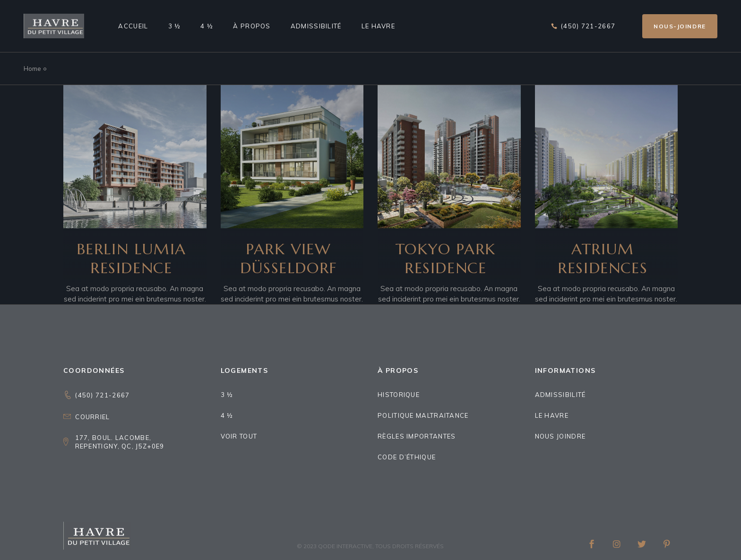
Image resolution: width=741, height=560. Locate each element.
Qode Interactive (345, 546)
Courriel (92, 417)
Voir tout (239, 436)
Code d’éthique (407, 457)
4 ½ (227, 415)
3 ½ (227, 395)
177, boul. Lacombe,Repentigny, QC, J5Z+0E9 (120, 442)
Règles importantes (417, 436)
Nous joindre (560, 436)
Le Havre (552, 415)
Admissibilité (560, 395)
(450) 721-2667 (102, 395)
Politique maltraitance (423, 415)
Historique (399, 395)
